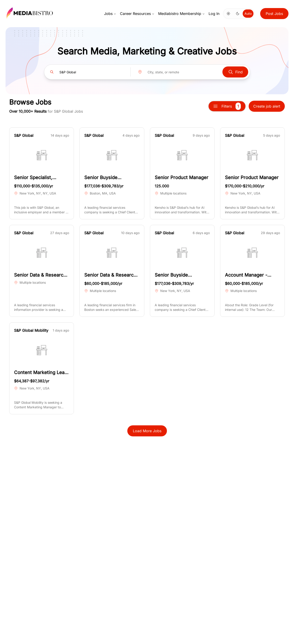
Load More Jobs (147, 431)
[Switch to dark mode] (238, 14)
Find (235, 72)
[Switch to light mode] (228, 14)
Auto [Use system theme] (248, 13)
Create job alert (267, 106)
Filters (227, 106)
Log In (214, 14)
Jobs (110, 14)
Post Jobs (274, 14)
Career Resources (137, 14)
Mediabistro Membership (182, 14)
